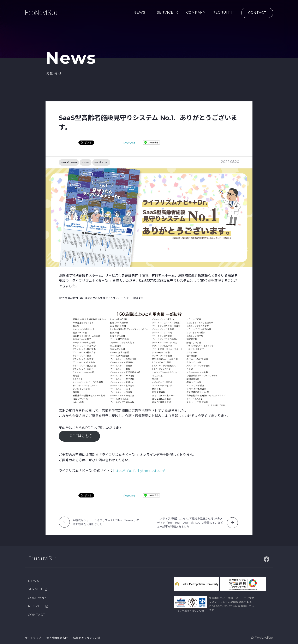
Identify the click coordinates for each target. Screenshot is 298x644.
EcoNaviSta (41, 13)
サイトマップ (33, 638)
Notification (101, 162)
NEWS (86, 162)
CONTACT (37, 615)
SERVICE (36, 589)
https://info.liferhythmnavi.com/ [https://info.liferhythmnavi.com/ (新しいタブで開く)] (139, 471)
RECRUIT (36, 606)
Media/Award (69, 162)
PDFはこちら (81, 436)
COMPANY (37, 598)
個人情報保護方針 (57, 638)
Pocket (129, 143)
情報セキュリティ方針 (87, 638)
